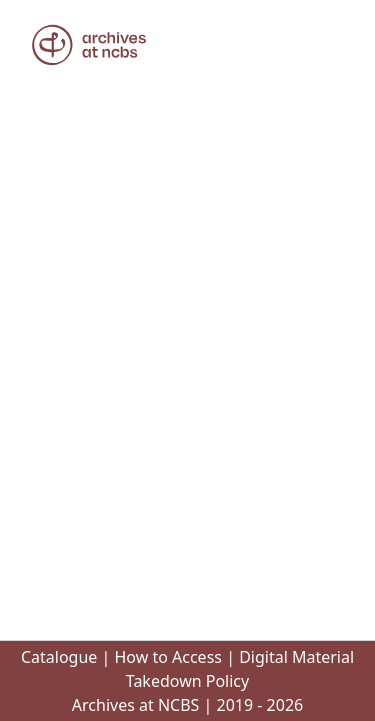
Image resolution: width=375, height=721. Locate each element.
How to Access (168, 657)
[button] (89, 45)
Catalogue (59, 657)
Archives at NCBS (136, 705)
